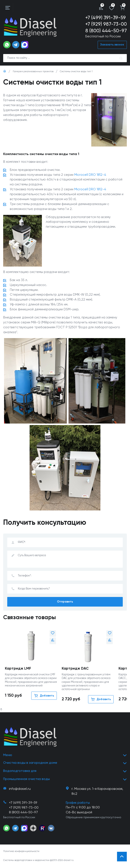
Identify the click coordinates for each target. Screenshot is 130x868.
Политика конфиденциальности (21, 852)
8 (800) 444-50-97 (106, 31)
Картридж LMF (18, 669)
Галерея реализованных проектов (33, 72)
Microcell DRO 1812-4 (90, 175)
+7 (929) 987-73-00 (106, 24)
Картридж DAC (75, 669)
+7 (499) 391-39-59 (106, 18)
